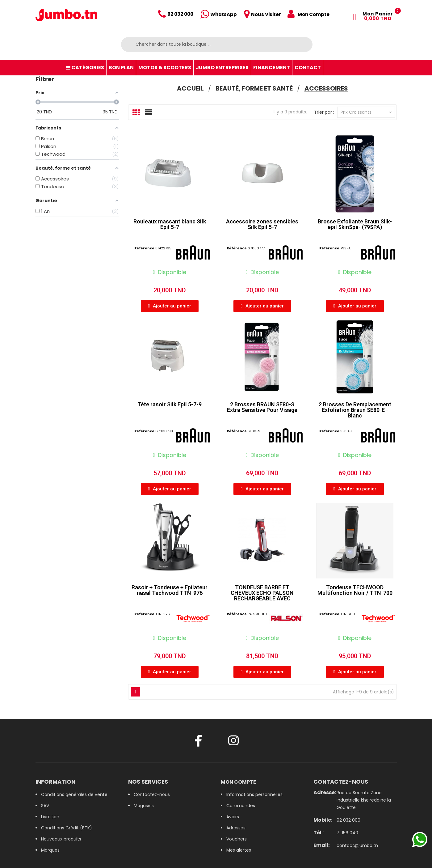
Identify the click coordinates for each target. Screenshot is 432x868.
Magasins (144, 806)
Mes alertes (239, 850)
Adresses (236, 828)
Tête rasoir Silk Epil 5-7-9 (170, 404)
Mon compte (238, 782)
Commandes (241, 806)
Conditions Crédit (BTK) (67, 828)
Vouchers (237, 839)
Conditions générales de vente (74, 794)
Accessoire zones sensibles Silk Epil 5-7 (262, 224)
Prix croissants (366, 112)
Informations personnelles (254, 794)
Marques (50, 850)
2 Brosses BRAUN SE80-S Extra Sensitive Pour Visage (262, 407)
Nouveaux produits (61, 839)
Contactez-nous (152, 794)
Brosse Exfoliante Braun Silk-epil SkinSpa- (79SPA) (355, 224)
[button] (170, 306)
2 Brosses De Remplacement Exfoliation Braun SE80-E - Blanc (355, 410)
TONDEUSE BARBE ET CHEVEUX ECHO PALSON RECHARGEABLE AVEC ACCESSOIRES (262, 596)
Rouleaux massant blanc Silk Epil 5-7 (170, 224)
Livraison (50, 817)
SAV (45, 806)
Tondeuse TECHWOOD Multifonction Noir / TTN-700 (355, 590)
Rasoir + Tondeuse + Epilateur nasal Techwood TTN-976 (170, 590)
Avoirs (233, 817)
